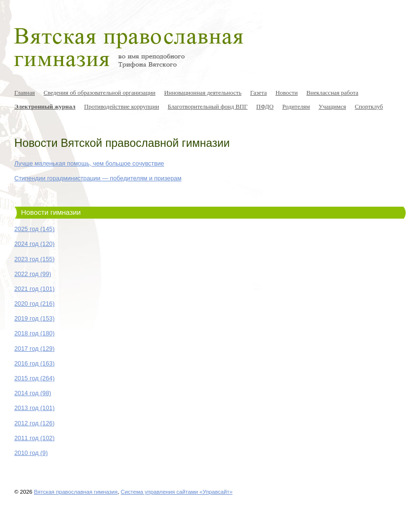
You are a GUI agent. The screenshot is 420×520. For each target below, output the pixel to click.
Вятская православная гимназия (76, 492)
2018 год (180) (34, 333)
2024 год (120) (34, 244)
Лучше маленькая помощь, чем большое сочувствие (89, 163)
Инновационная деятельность (203, 93)
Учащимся (333, 107)
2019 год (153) (34, 318)
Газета (258, 93)
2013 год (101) (34, 408)
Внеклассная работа (332, 93)
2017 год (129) (34, 349)
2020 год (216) (34, 304)
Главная (25, 93)
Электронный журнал (45, 107)
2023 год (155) (34, 259)
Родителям (296, 107)
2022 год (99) (33, 274)
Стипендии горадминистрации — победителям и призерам (98, 178)
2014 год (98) (33, 393)
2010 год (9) (31, 453)
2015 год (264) (34, 378)
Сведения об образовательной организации (99, 93)
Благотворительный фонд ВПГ (208, 107)
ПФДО (265, 107)
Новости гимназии (51, 212)
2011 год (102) (34, 438)
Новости (287, 93)
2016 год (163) (34, 363)
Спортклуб (369, 107)
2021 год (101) (34, 289)
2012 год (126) (34, 423)
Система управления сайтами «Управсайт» (177, 492)
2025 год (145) (34, 229)
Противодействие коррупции (122, 107)
